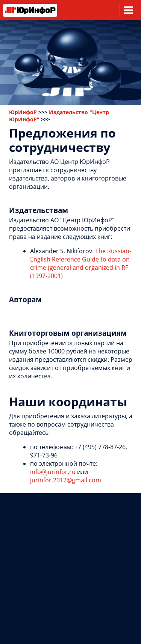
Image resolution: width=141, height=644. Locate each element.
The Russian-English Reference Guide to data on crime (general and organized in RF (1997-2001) (81, 263)
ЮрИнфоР (23, 112)
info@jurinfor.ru (53, 472)
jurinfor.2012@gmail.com (66, 480)
